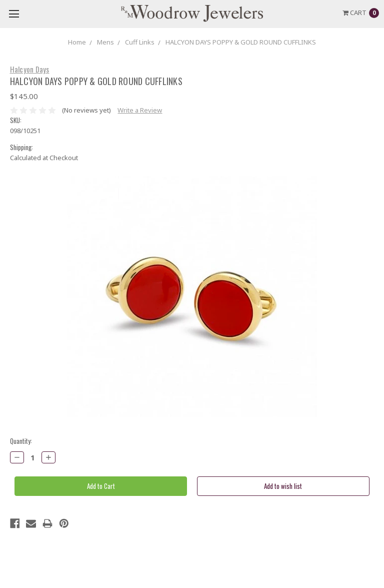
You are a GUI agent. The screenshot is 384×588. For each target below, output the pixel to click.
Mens (105, 42)
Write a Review (140, 110)
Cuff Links (140, 42)
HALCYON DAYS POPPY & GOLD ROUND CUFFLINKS (241, 42)
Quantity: (21, 441)
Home (77, 42)
